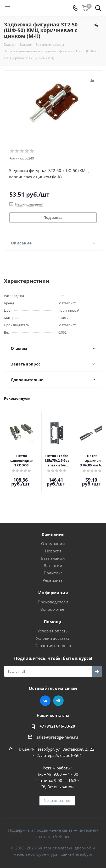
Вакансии (53, 562)
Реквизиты (53, 576)
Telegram (58, 697)
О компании (53, 540)
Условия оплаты (53, 627)
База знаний (53, 554)
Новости (53, 547)
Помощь (53, 618)
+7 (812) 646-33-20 (57, 722)
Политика (53, 569)
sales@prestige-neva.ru (57, 733)
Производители (53, 598)
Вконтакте (45, 697)
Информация (53, 589)
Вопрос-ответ (53, 605)
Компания (53, 530)
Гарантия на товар (53, 642)
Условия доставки (53, 634)
